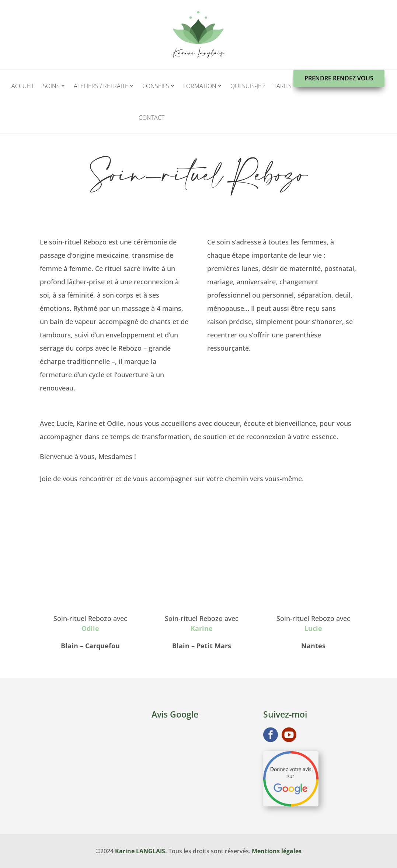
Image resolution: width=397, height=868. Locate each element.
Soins (51, 86)
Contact (152, 118)
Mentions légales (277, 851)
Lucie (313, 628)
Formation (200, 86)
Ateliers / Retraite (101, 86)
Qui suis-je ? (248, 86)
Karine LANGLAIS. (141, 851)
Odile (90, 628)
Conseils (156, 86)
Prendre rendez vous (339, 78)
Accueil (23, 86)
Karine (202, 628)
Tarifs (283, 86)
